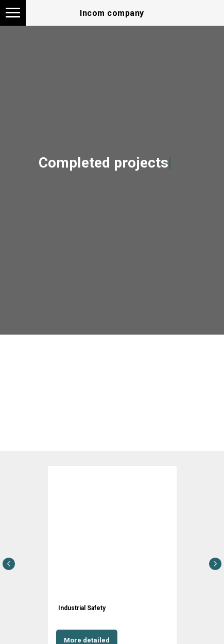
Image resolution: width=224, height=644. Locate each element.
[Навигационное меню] (13, 13)
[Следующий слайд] (215, 564)
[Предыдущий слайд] (9, 564)
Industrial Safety (82, 608)
